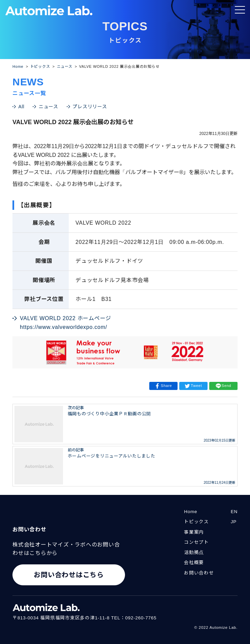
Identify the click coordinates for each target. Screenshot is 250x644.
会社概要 (194, 563)
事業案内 (194, 532)
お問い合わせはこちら (69, 575)
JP (234, 522)
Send (224, 386)
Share (163, 386)
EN (234, 512)
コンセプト (196, 542)
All (22, 107)
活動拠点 (194, 552)
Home (191, 512)
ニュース (49, 107)
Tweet (193, 386)
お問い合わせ (199, 573)
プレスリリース (90, 107)
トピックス (196, 522)
